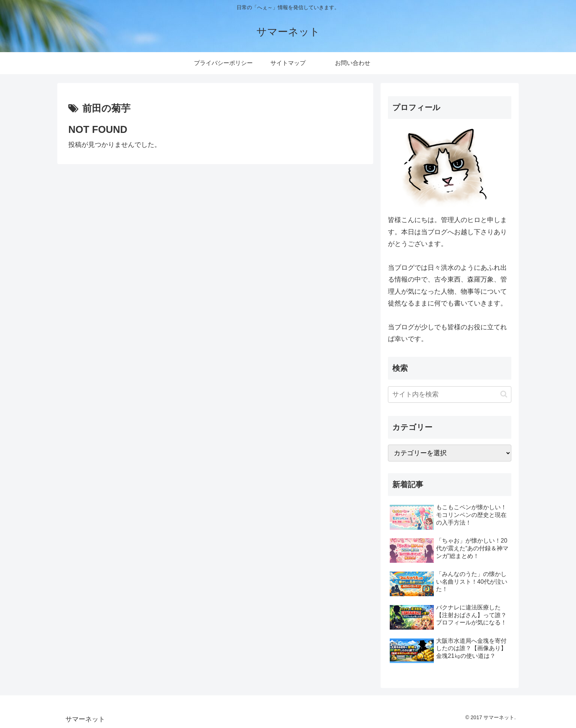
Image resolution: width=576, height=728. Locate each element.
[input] (450, 394)
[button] (504, 394)
